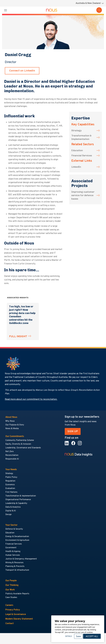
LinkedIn (76, 167)
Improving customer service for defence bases (83, 195)
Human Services (13, 555)
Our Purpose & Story (15, 425)
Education (77, 150)
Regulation (10, 481)
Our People (11, 581)
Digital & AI (11, 511)
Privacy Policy (13, 610)
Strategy (76, 130)
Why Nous (10, 421)
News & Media (12, 429)
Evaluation (10, 488)
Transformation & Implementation (81, 137)
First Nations (11, 492)
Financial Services (82, 155)
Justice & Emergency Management (21, 559)
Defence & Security (14, 529)
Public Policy (11, 477)
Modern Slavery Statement (19, 619)
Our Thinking (12, 585)
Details (69, 636)
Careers (9, 605)
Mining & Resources (15, 563)
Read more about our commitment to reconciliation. (31, 399)
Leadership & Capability (16, 503)
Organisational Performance (18, 500)
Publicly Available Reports (17, 594)
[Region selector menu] (90, 3)
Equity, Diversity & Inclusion (18, 444)
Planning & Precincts (15, 566)
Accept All (92, 636)
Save (78, 636)
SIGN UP (73, 431)
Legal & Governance (16, 614)
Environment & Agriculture (17, 540)
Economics (10, 485)
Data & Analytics (13, 507)
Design (8, 515)
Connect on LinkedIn (22, 71)
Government (11, 548)
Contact (10, 624)
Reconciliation (12, 455)
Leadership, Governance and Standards (23, 448)
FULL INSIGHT (18, 337)
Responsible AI (12, 459)
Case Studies (11, 597)
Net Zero (10, 452)
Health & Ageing (13, 551)
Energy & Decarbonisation (17, 537)
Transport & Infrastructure (17, 570)
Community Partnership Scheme (20, 440)
